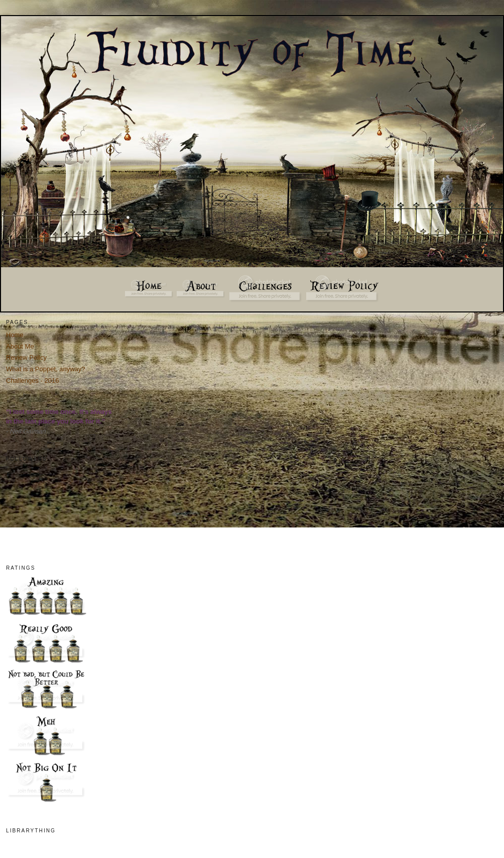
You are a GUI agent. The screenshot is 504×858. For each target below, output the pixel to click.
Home (15, 335)
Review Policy (26, 357)
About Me (20, 346)
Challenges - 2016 (33, 381)
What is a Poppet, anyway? (46, 369)
